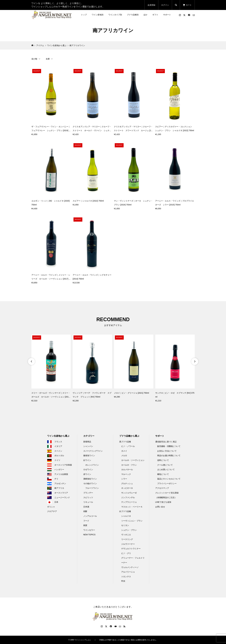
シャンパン (88, 446)
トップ (84, 15)
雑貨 (85, 525)
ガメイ (124, 451)
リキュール (88, 502)
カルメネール (127, 469)
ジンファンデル (128, 497)
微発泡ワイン (89, 456)
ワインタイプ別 (115, 15)
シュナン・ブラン (129, 530)
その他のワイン (90, 483)
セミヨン (125, 525)
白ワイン (87, 460)
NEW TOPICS (89, 535)
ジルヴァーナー (128, 544)
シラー (124, 479)
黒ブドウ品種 (125, 442)
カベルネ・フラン (129, 465)
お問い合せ (160, 507)
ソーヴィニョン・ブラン (132, 521)
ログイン (165, 5)
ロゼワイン (88, 469)
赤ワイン (87, 474)
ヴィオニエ (126, 535)
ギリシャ (51, 507)
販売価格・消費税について (169, 446)
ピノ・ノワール (128, 446)
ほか (145, 15)
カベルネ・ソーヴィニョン (133, 460)
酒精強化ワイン (90, 479)
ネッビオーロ (127, 488)
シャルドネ (126, 516)
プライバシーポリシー (167, 483)
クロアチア (52, 511)
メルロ (124, 456)
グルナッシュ (127, 483)
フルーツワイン (92, 488)
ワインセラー (89, 530)
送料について (163, 460)
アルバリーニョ (128, 572)
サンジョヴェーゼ (129, 493)
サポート (167, 15)
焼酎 (85, 511)
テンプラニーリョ (129, 502)
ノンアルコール (90, 516)
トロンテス (126, 577)
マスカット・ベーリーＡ (132, 507)
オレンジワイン (92, 465)
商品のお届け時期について (169, 456)
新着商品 (87, 442)
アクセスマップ (162, 488)
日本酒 (86, 507)
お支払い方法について (167, 451)
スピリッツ (88, 497)
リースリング (127, 539)
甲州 (123, 581)
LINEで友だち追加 (163, 502)
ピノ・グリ (126, 553)
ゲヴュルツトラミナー (131, 549)
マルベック (126, 474)
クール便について (165, 465)
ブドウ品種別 (133, 15)
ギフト (155, 15)
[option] (51, 369)
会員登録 (151, 5)
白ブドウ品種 (125, 511)
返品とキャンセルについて (169, 479)
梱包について (163, 474)
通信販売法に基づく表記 (166, 442)
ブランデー (88, 493)
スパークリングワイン (93, 451)
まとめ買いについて (166, 469)
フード (86, 521)
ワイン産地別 (98, 15)
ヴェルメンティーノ (130, 567)
